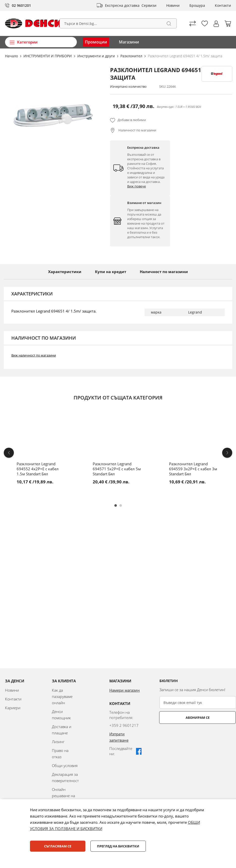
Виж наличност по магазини (34, 355)
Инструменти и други (97, 56)
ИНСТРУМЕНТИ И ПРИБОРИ (48, 56)
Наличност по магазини (137, 130)
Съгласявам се (58, 846)
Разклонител (132, 56)
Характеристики (65, 272)
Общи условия (65, 765)
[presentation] (198, 736)
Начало (12, 56)
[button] (216, 24)
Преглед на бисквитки (118, 846)
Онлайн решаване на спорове (63, 796)
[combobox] (118, 23)
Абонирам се (179, 718)
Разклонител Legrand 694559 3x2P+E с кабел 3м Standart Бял (193, 469)
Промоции (96, 42)
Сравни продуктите (193, 23)
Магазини (129, 42)
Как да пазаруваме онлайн (62, 696)
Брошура (197, 5)
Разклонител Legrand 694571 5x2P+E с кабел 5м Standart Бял (117, 469)
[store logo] (33, 23)
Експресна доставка (122, 5)
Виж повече (137, 186)
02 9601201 (21, 5)
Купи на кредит (111, 272)
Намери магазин (125, 690)
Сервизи (149, 5)
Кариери (13, 708)
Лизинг (58, 742)
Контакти (223, 5)
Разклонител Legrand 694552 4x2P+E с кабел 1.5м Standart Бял (38, 469)
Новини (173, 5)
